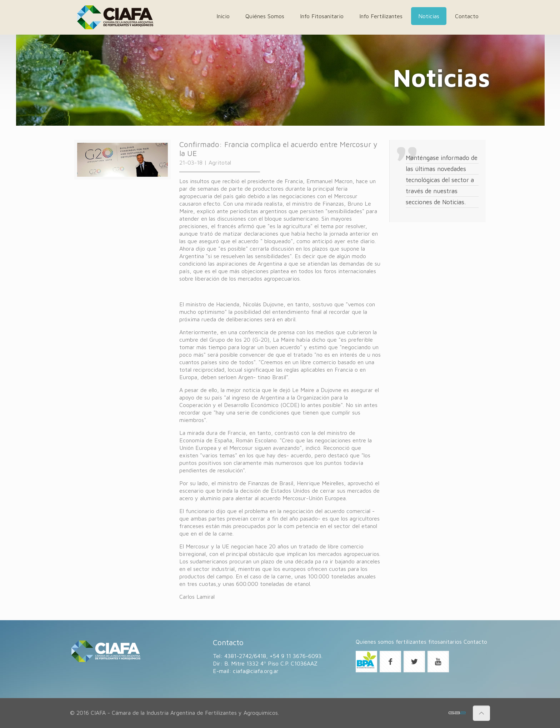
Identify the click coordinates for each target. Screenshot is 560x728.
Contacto (475, 642)
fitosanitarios (445, 642)
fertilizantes (411, 642)
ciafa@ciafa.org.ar (256, 671)
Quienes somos (375, 642)
